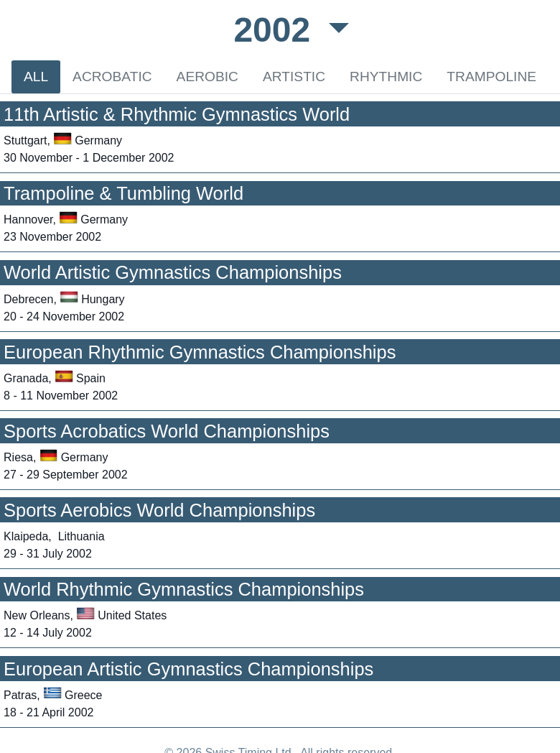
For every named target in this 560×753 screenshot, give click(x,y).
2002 (276, 30)
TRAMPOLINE (491, 77)
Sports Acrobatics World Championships (167, 431)
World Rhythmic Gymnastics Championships (184, 589)
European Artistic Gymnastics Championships (188, 669)
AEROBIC (207, 77)
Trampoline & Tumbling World (123, 193)
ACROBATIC (112, 77)
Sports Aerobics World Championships (159, 510)
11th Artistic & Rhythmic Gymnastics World (177, 114)
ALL (36, 77)
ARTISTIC (294, 77)
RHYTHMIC (386, 77)
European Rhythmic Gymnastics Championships (200, 352)
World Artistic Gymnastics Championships (173, 272)
